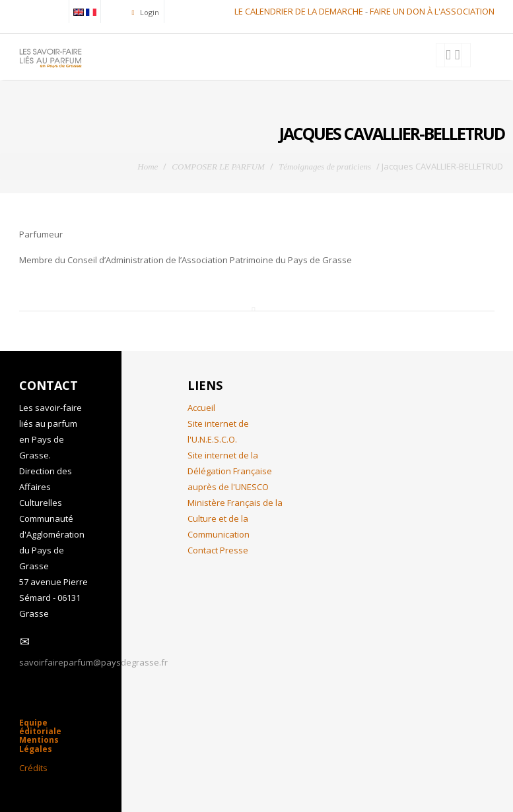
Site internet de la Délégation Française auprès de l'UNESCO (230, 471)
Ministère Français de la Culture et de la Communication (235, 518)
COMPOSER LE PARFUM (218, 167)
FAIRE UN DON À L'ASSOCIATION (432, 11)
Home (148, 167)
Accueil (201, 408)
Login (149, 12)
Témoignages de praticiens (325, 167)
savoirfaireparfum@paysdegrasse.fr (93, 662)
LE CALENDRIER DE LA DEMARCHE (299, 11)
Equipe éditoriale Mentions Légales (40, 736)
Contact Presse (218, 550)
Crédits (33, 768)
